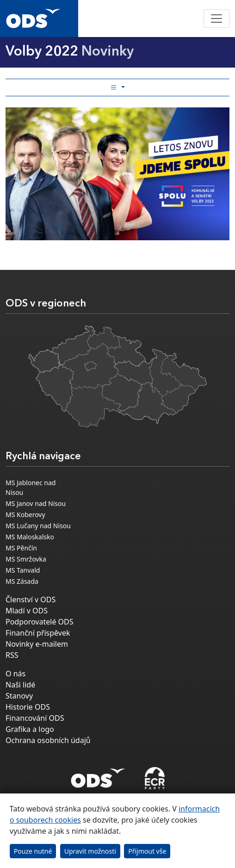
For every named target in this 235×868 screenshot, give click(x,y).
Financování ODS (35, 718)
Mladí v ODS (27, 611)
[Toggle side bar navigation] (117, 87)
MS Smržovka (26, 559)
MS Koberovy (25, 515)
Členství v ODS (31, 599)
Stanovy (19, 696)
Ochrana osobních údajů (48, 740)
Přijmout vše (147, 851)
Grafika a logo (30, 729)
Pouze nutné (33, 851)
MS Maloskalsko (30, 537)
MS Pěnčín (21, 548)
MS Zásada (22, 581)
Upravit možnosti (90, 851)
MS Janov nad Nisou (36, 503)
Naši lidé (20, 685)
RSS (12, 655)
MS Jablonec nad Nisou (31, 487)
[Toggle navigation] (216, 19)
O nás (15, 674)
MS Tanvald (23, 570)
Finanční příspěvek (38, 633)
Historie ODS (28, 707)
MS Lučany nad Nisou (38, 526)
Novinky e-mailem (37, 644)
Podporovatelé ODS (40, 622)
